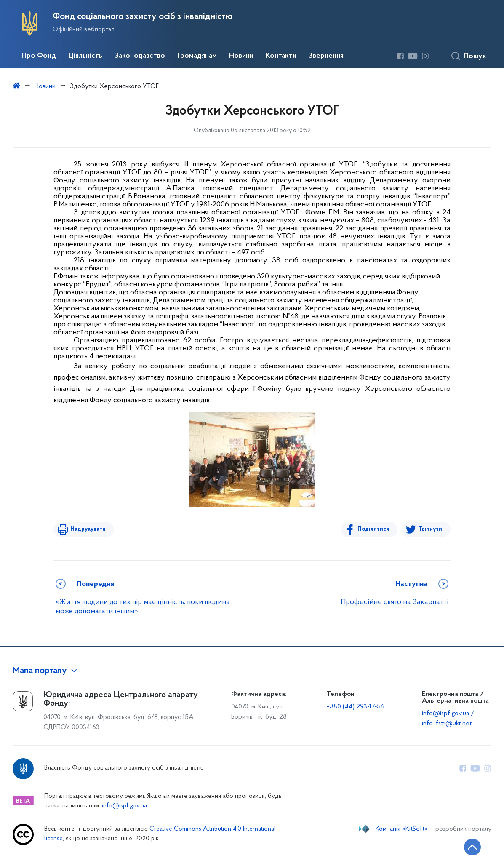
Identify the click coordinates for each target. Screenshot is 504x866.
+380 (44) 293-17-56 (356, 707)
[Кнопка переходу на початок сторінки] (472, 847)
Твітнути (430, 529)
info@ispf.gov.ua (124, 806)
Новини (241, 56)
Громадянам (197, 56)
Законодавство (140, 56)
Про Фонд (39, 56)
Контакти (281, 56)
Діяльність (85, 56)
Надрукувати (88, 529)
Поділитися (373, 529)
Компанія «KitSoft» (402, 829)
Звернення (326, 56)
